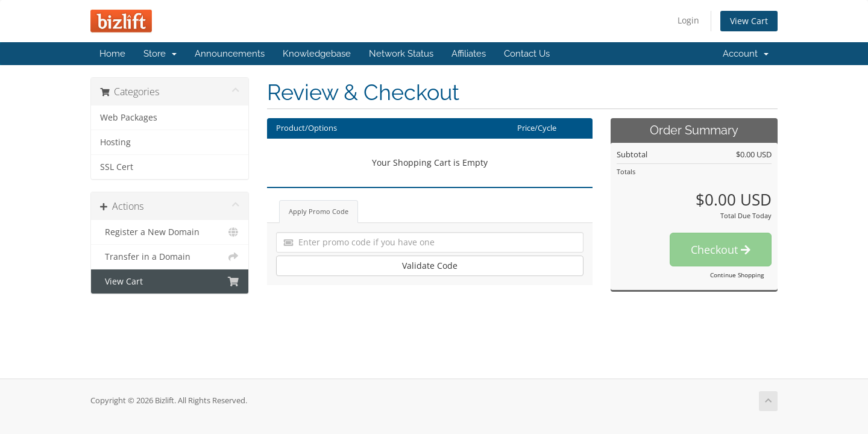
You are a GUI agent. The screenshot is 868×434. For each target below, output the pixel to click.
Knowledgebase (317, 54)
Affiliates (469, 54)
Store (160, 54)
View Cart (749, 21)
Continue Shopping (737, 275)
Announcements (230, 54)
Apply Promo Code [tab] (319, 211)
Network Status (401, 54)
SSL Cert (117, 167)
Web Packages (129, 118)
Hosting (115, 142)
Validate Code (430, 266)
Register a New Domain (170, 232)
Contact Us (527, 54)
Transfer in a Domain (170, 257)
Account (746, 54)
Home (112, 54)
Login (688, 20)
